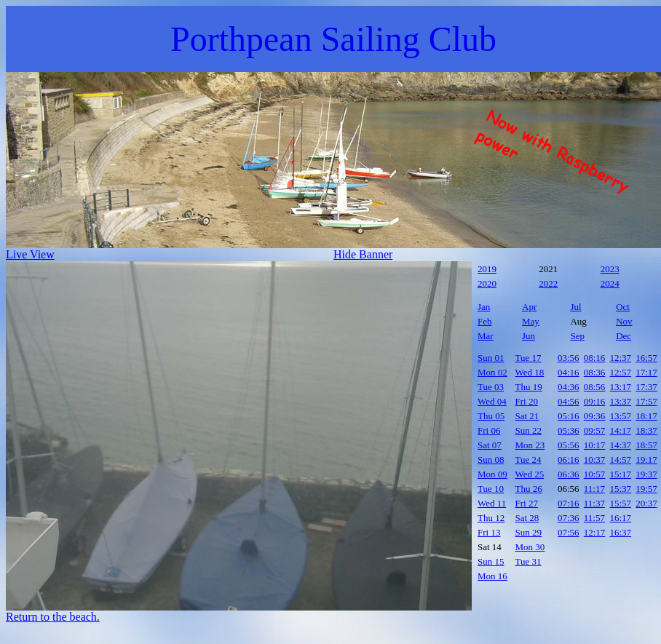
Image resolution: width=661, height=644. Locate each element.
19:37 (646, 474)
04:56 (569, 401)
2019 (487, 269)
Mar (486, 336)
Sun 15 (491, 561)
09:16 (595, 401)
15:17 (621, 474)
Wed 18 (530, 372)
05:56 (569, 445)
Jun (529, 336)
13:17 (621, 387)
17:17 (646, 372)
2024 (610, 283)
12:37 (621, 358)
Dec (624, 336)
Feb (485, 321)
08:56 (595, 387)
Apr (529, 307)
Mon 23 (530, 445)
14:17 (621, 430)
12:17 (595, 532)
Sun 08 (491, 460)
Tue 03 (491, 387)
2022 (548, 283)
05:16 (569, 416)
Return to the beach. (53, 617)
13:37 (621, 401)
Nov (624, 321)
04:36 (569, 387)
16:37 (621, 532)
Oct (623, 307)
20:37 (646, 503)
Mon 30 (530, 547)
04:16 (569, 372)
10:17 (595, 445)
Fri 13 (489, 532)
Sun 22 (529, 430)
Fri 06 (489, 430)
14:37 (621, 445)
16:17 (621, 518)
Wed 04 (492, 401)
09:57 (595, 430)
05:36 (569, 430)
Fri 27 (527, 503)
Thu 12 (491, 518)
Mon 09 (492, 474)
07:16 (569, 503)
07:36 (569, 518)
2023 (610, 269)
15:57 (621, 503)
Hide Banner (363, 254)
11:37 (594, 503)
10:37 (595, 460)
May (531, 321)
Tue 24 (529, 460)
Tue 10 (491, 489)
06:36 (569, 474)
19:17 (646, 460)
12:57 (621, 372)
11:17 (594, 489)
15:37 (621, 489)
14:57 (621, 460)
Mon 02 (492, 372)
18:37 (646, 430)
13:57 (621, 416)
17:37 (646, 387)
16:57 (646, 358)
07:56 (569, 532)
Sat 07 (490, 445)
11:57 (594, 518)
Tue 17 (529, 358)
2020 (487, 283)
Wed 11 (492, 503)
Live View (30, 254)
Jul (575, 307)
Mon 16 (492, 576)
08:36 (595, 372)
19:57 (646, 489)
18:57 (646, 445)
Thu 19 (529, 387)
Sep (577, 336)
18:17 (646, 416)
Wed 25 (530, 474)
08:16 (595, 358)
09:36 (595, 416)
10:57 (595, 474)
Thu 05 (491, 416)
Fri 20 (527, 401)
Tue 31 (529, 561)
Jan (484, 307)
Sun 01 (491, 358)
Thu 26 (529, 489)
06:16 (569, 460)
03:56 (569, 358)
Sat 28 (527, 518)
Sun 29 (529, 532)
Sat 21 (527, 416)
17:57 (646, 401)
